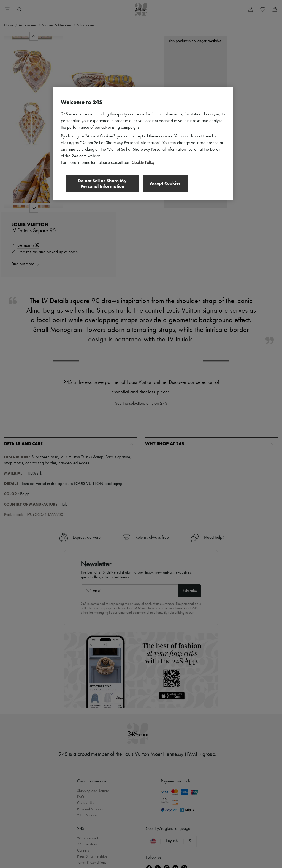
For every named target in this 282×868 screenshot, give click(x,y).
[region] (143, 144)
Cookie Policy (143, 163)
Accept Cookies (165, 183)
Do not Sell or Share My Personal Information (102, 184)
